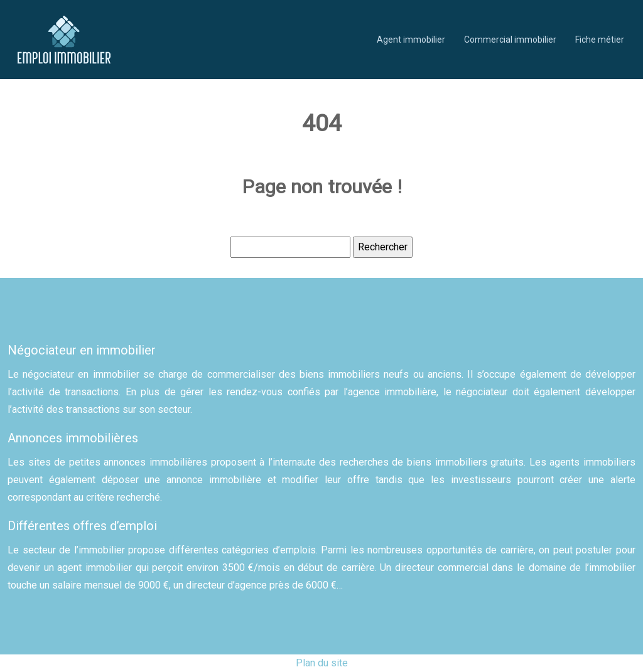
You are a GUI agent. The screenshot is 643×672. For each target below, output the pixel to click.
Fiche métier (600, 40)
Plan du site (322, 663)
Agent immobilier (411, 40)
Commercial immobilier (510, 40)
